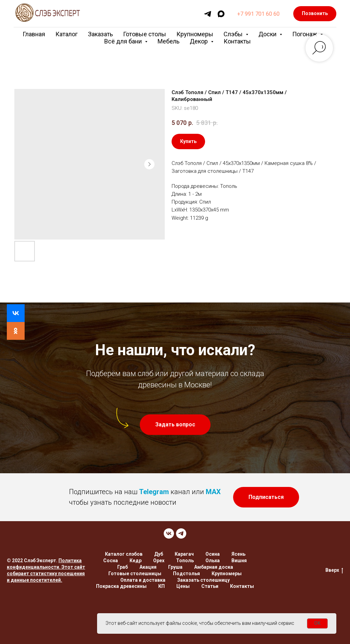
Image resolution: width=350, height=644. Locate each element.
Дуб (159, 554)
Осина (213, 554)
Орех (159, 561)
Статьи (210, 586)
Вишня (239, 561)
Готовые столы (145, 34)
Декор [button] (199, 41)
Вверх (334, 570)
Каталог (66, 34)
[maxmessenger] (221, 14)
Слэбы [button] (234, 34)
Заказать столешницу (203, 580)
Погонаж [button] (305, 34)
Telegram (154, 492)
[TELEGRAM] (181, 533)
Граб (123, 567)
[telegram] (208, 14)
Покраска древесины (121, 586)
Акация (148, 567)
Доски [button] (268, 34)
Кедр (136, 561)
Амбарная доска (214, 567)
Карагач (184, 554)
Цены (183, 586)
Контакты (237, 41)
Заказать (100, 34)
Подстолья (186, 574)
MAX (213, 492)
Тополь (185, 561)
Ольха (213, 561)
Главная (34, 34)
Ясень (238, 554)
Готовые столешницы (135, 574)
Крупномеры (195, 34)
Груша (175, 567)
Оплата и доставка (143, 580)
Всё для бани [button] (124, 41)
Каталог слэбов (124, 554)
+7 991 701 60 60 (258, 14)
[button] (175, 425)
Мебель (169, 41)
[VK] (169, 533)
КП (161, 586)
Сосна (111, 561)
